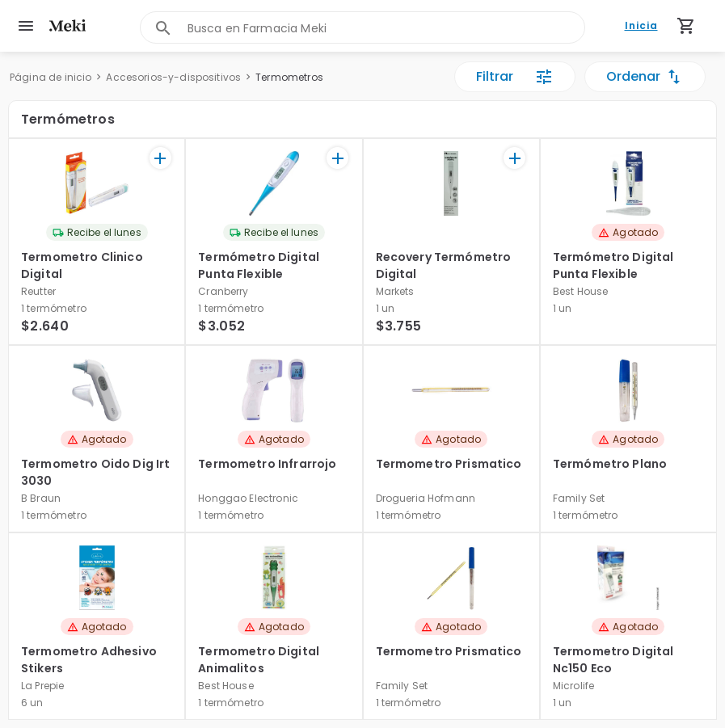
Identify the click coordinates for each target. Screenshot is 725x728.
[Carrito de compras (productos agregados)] (686, 26)
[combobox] (386, 28)
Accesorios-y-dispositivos (173, 77)
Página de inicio (51, 77)
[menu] (26, 26)
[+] (160, 158)
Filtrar (515, 77)
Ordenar (645, 77)
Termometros (289, 77)
